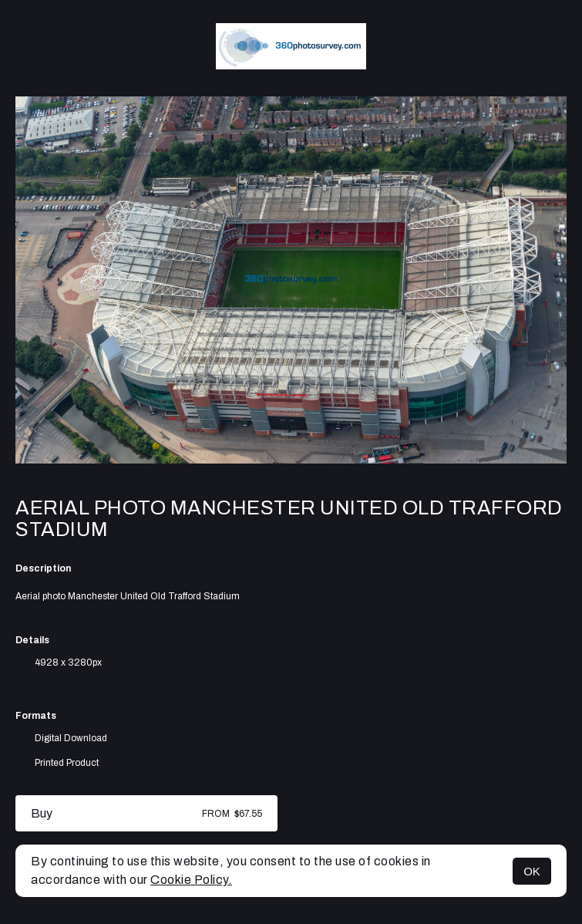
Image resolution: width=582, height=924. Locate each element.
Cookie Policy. (191, 880)
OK (532, 871)
